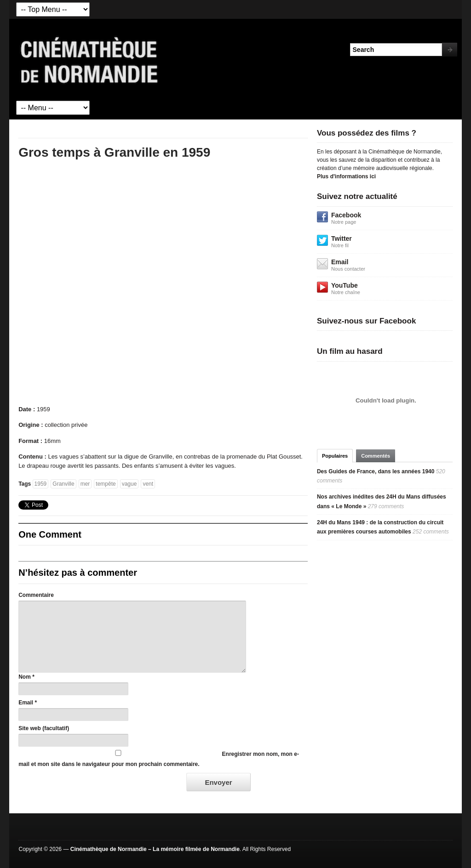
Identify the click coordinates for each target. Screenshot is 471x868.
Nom (25, 677)
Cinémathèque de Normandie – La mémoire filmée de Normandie (155, 849)
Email (26, 703)
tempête (106, 484)
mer (85, 484)
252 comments (431, 532)
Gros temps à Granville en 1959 (114, 152)
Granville (63, 484)
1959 (41, 484)
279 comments (386, 506)
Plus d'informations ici (346, 176)
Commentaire (36, 595)
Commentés (376, 456)
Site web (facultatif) (44, 728)
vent (148, 484)
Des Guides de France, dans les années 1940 (376, 471)
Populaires (335, 456)
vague (129, 484)
